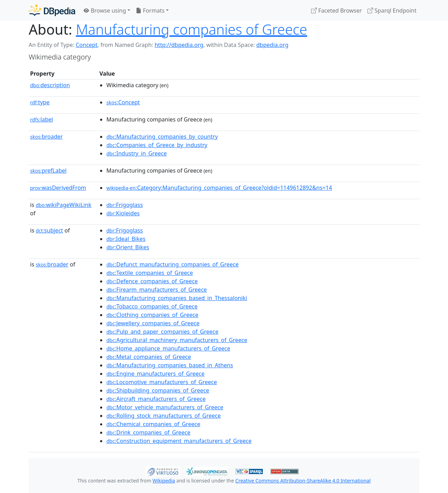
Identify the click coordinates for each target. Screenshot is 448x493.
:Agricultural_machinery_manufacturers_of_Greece (177, 340)
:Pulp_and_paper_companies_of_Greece (162, 332)
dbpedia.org (272, 45)
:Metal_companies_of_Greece (149, 357)
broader (46, 137)
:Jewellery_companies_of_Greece (153, 323)
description (50, 85)
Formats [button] (150, 11)
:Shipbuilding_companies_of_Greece (158, 390)
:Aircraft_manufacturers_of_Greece (156, 399)
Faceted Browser (337, 11)
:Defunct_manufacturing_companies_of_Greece (173, 264)
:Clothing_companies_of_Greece (152, 315)
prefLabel (48, 171)
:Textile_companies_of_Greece (150, 273)
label (42, 119)
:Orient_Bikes (128, 247)
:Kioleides (123, 213)
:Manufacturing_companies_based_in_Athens (170, 365)
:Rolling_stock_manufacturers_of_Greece (164, 416)
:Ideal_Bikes (126, 239)
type (40, 102)
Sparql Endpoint (392, 11)
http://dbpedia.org (179, 45)
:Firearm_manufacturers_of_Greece (157, 290)
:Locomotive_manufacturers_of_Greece (162, 382)
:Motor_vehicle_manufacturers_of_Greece (165, 407)
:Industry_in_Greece (136, 153)
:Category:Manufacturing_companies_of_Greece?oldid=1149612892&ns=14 (219, 188)
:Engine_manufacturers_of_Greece (155, 374)
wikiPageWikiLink (64, 205)
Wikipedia (164, 481)
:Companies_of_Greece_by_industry (157, 145)
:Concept (123, 102)
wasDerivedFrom (58, 188)
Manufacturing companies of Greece (192, 29)
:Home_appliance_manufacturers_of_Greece (168, 348)
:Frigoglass (125, 205)
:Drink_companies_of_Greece (148, 432)
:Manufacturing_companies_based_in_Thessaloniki (177, 298)
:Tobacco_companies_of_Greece (152, 306)
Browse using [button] (105, 11)
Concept (86, 45)
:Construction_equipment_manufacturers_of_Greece (179, 441)
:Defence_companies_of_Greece (152, 281)
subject (49, 230)
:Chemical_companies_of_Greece (153, 424)
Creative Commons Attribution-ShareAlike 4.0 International (303, 481)
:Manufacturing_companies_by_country (162, 137)
